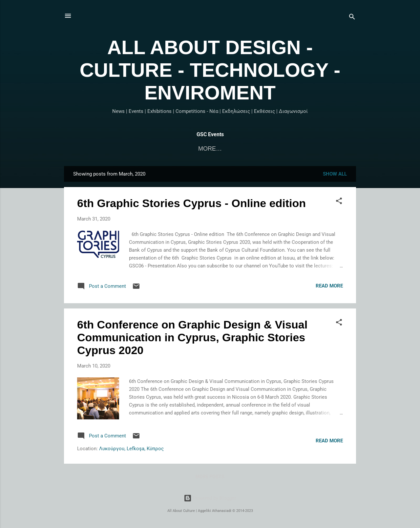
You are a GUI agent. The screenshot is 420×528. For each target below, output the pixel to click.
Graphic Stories (239, 149)
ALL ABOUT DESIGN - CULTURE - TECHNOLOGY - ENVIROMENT (210, 70)
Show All (335, 174)
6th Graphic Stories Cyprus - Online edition (191, 203)
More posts (210, 476)
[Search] (352, 18)
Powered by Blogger (210, 498)
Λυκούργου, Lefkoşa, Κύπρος (131, 449)
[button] (339, 202)
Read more (329, 286)
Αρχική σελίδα (177, 149)
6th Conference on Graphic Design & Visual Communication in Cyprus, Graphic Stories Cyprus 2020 (192, 337)
